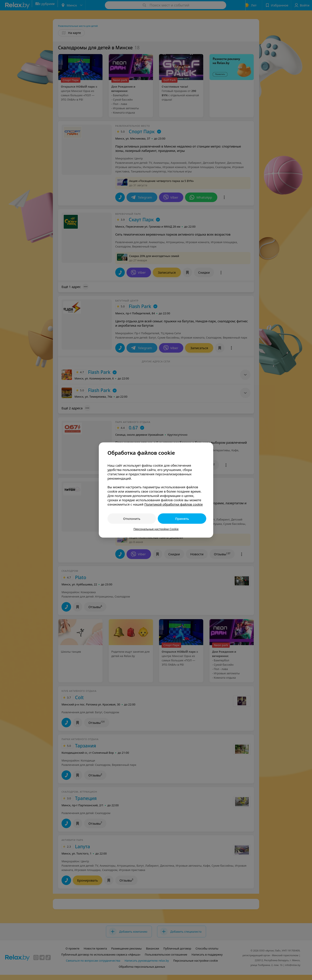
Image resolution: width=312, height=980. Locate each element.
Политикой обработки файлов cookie (174, 504)
